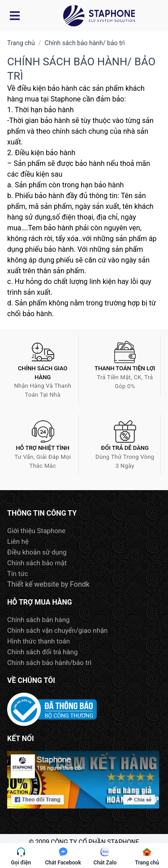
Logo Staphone (99, 16)
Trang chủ (21, 43)
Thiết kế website (33, 584)
